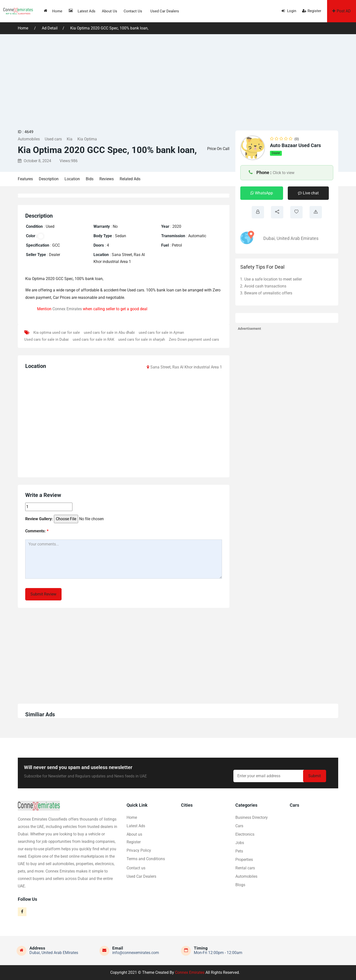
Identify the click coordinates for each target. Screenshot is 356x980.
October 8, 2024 (34, 161)
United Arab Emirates (298, 238)
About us (110, 11)
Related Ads (130, 179)
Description (49, 179)
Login (289, 11)
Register (312, 11)
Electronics (245, 834)
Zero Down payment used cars (194, 339)
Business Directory (252, 817)
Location (72, 179)
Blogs (240, 885)
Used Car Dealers (165, 11)
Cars (239, 826)
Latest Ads (82, 11)
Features (25, 179)
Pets (239, 851)
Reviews (107, 179)
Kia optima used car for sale (57, 333)
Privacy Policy (139, 850)
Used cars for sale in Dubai (46, 339)
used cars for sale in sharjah (142, 339)
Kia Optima (87, 139)
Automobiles (29, 139)
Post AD (342, 11)
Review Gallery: (39, 519)
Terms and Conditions (146, 859)
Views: (69, 161)
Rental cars (245, 868)
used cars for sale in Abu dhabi (109, 333)
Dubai (269, 238)
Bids (90, 179)
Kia (70, 139)
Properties (244, 860)
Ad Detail (50, 28)
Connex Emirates (67, 309)
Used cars (53, 139)
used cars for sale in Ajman (161, 333)
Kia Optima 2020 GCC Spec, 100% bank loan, (109, 28)
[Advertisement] (178, 81)
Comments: (37, 531)
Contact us (133, 11)
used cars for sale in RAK (93, 339)
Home (53, 11)
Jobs (240, 843)
